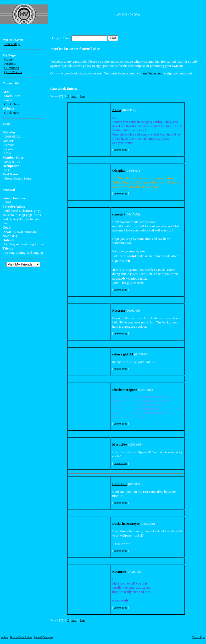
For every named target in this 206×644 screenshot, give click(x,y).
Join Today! (12, 44)
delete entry (120, 150)
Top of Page (199, 637)
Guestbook (12, 68)
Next (74, 96)
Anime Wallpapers (43, 637)
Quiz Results (13, 72)
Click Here (12, 104)
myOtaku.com (153, 73)
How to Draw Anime (21, 637)
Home (8, 59)
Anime (5, 637)
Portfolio (10, 64)
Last (83, 96)
